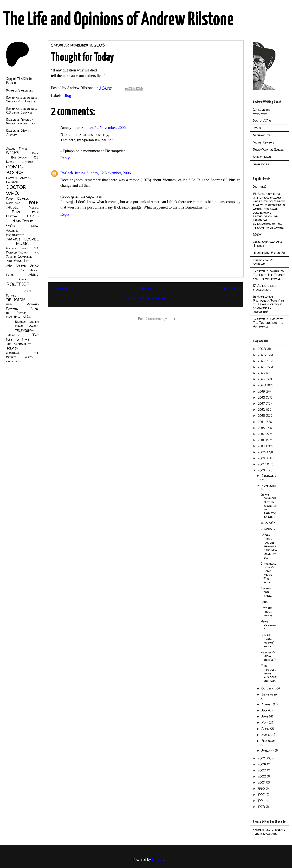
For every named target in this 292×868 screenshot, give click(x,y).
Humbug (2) (269, 529)
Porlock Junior (73, 173)
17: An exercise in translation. (265, 287)
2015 (262, 416)
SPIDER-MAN (19, 317)
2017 (262, 403)
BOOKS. (13, 153)
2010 (262, 446)
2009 (262, 452)
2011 (261, 440)
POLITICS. (18, 284)
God (11, 225)
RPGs (9, 304)
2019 (262, 391)
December (269, 475)
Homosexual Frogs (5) (269, 253)
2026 (262, 349)
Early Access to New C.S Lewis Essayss (22, 110)
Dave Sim (13, 203)
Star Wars (27, 326)
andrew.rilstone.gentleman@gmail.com (269, 832)
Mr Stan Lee (18, 261)
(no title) (259, 187)
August (267, 704)
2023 (262, 367)
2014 (262, 422)
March (267, 735)
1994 (262, 801)
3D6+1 (257, 235)
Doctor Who (262, 121)
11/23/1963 (268, 523)
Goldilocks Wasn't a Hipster (268, 244)
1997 (262, 795)
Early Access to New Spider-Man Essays (22, 99)
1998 (262, 788)
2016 (262, 409)
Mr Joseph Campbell (22, 254)
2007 (262, 464)
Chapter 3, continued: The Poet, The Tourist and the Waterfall (269, 275)
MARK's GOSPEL (22, 239)
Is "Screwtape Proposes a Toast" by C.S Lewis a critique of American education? (269, 304)
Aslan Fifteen (18, 149)
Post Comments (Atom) (156, 319)
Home (147, 288)
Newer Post (62, 288)
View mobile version (146, 298)
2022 (262, 373)
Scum (264, 602)
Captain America (19, 178)
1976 (262, 807)
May (265, 722)
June (265, 716)
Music (33, 274)
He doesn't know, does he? (268, 656)
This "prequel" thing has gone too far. (269, 673)
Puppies (11, 296)
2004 (262, 764)
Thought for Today (267, 592)
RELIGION (15, 300)
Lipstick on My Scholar (263, 262)
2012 (262, 434)
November (269, 485)
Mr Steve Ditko (22, 265)
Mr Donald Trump (22, 250)
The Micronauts (19, 344)
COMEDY (28, 162)
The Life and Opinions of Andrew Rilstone (118, 20)
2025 (262, 355)
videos (29, 357)
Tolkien (12, 348)
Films (16, 212)
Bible (35, 153)
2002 (262, 776)
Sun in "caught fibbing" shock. (268, 641)
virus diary (14, 361)
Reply (65, 158)
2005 (263, 758)
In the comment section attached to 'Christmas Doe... (269, 506)
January (268, 750)
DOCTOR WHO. (16, 190)
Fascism (34, 208)
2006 (263, 470)
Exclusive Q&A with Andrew (20, 132)
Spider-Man (262, 157)
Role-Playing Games (268, 150)
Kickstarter (15, 235)
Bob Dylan (19, 157)
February (268, 741)
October (268, 688)
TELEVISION (24, 331)
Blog (67, 95)
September (269, 694)
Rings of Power (22, 311)
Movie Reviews (263, 142)
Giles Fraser (23, 220)
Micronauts (262, 135)
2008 (263, 458)
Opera (24, 279)
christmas (13, 353)
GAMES (33, 216)
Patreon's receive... (20, 90)
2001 (262, 782)
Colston (12, 182)
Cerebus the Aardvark (262, 111)
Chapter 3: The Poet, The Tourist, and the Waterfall (268, 323)
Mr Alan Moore (17, 248)
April (266, 729)
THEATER (13, 335)
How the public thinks (267, 612)
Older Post (230, 288)
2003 (262, 770)
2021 (262, 379)
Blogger (158, 859)
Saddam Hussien (27, 322)
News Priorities (269, 625)
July (265, 710)
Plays (27, 291)
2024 (262, 361)
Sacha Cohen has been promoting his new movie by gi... (269, 546)
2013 (262, 428)
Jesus (257, 128)
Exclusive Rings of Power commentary (21, 121)
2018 (262, 397)
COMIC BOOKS (15, 170)
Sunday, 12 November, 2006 (103, 128)
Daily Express (18, 198)
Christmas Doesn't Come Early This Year (268, 573)
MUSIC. (23, 244)
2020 (262, 385)
